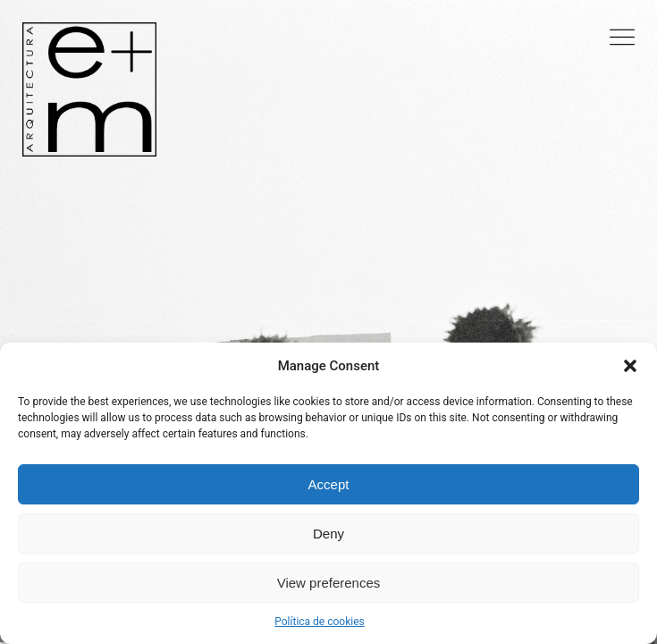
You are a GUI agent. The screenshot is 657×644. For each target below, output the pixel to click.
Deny (328, 534)
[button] (630, 366)
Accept (329, 484)
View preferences (329, 583)
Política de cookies (320, 622)
